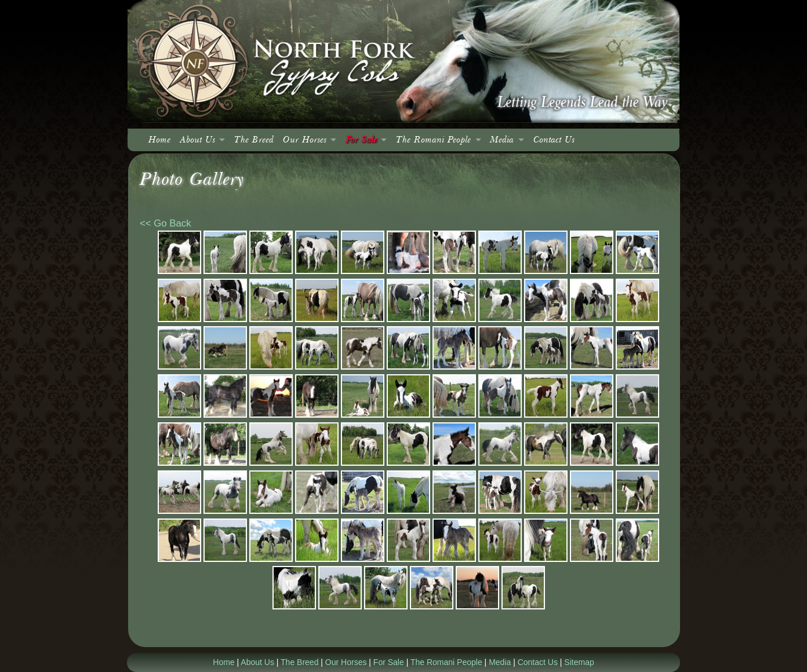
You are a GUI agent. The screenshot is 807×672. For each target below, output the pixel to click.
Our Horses (305, 140)
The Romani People (433, 140)
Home (159, 140)
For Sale (361, 140)
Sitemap (579, 662)
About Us (197, 140)
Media (502, 140)
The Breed (254, 140)
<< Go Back (166, 223)
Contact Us (554, 140)
